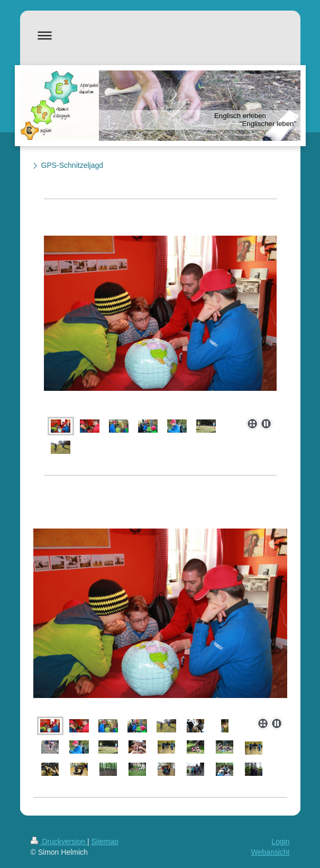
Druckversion (59, 842)
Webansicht (271, 852)
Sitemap (105, 842)
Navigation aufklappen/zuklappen (160, 35)
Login (280, 842)
